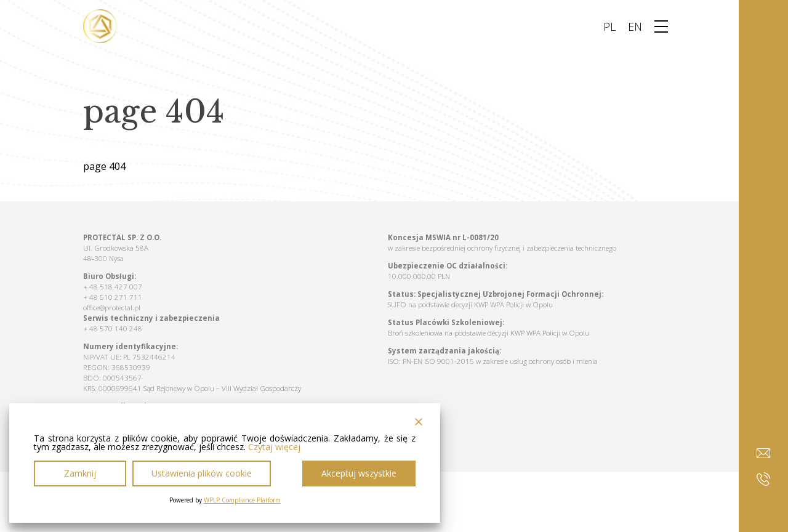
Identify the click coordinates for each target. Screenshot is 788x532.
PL (609, 26)
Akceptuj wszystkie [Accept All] (359, 473)
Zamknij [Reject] (80, 473)
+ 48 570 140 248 (113, 328)
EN (635, 26)
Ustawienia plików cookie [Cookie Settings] (202, 473)
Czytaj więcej (274, 447)
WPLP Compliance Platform (242, 500)
